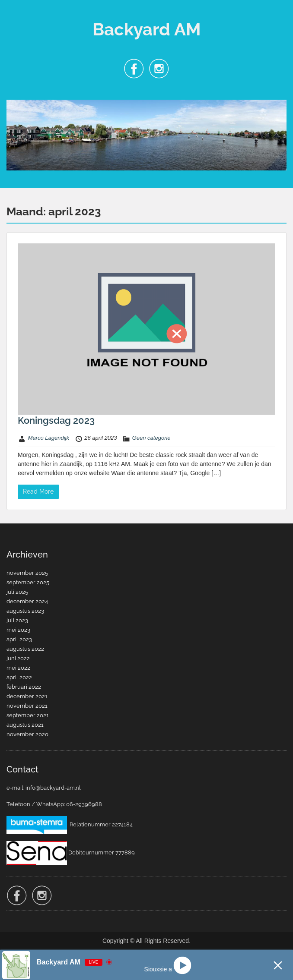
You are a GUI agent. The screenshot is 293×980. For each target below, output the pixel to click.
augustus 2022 (25, 649)
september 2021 (28, 715)
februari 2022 (24, 687)
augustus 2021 (25, 725)
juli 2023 (17, 620)
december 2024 (27, 601)
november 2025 (27, 573)
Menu (16, 15)
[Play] (182, 965)
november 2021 (27, 706)
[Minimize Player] (278, 965)
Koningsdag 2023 (56, 420)
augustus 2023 (25, 611)
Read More (38, 492)
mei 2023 (18, 630)
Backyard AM (147, 29)
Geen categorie (151, 438)
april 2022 (19, 677)
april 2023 (19, 639)
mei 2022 (18, 668)
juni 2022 (18, 658)
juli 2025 (17, 592)
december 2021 (27, 696)
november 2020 (27, 734)
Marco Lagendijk (49, 438)
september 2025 (28, 582)
